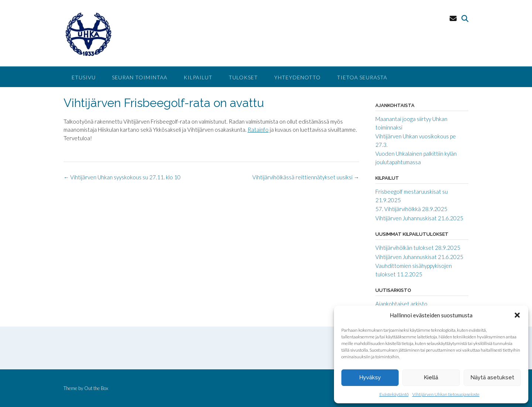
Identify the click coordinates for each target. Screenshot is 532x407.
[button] (517, 315)
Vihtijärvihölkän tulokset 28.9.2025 (418, 248)
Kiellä (431, 377)
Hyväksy (370, 377)
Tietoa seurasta (362, 77)
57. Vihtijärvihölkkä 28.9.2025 (411, 209)
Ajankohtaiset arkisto (401, 304)
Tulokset (243, 77)
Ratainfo (258, 130)
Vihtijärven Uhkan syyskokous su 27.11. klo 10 (122, 177)
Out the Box (96, 388)
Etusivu (84, 77)
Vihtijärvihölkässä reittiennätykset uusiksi (306, 177)
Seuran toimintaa (140, 77)
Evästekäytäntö (394, 394)
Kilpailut (198, 77)
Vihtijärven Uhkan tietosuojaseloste (446, 394)
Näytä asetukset (492, 377)
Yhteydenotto (297, 77)
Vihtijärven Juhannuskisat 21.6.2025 (419, 218)
